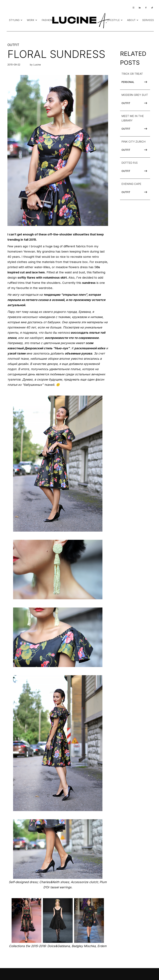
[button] (16, 20)
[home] (80, 20)
